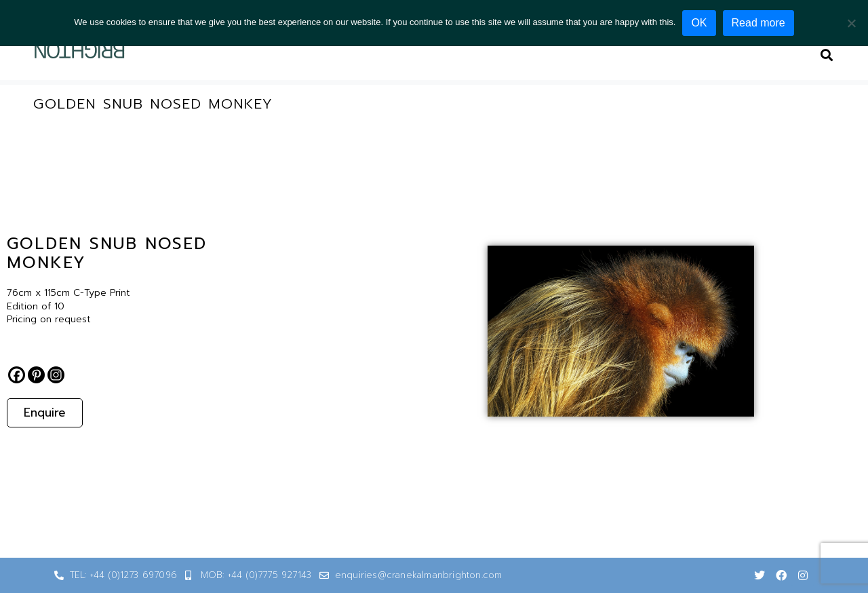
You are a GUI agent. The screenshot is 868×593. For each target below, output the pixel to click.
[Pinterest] (36, 375)
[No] (851, 23)
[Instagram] (56, 375)
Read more (758, 23)
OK (699, 23)
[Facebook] (17, 375)
